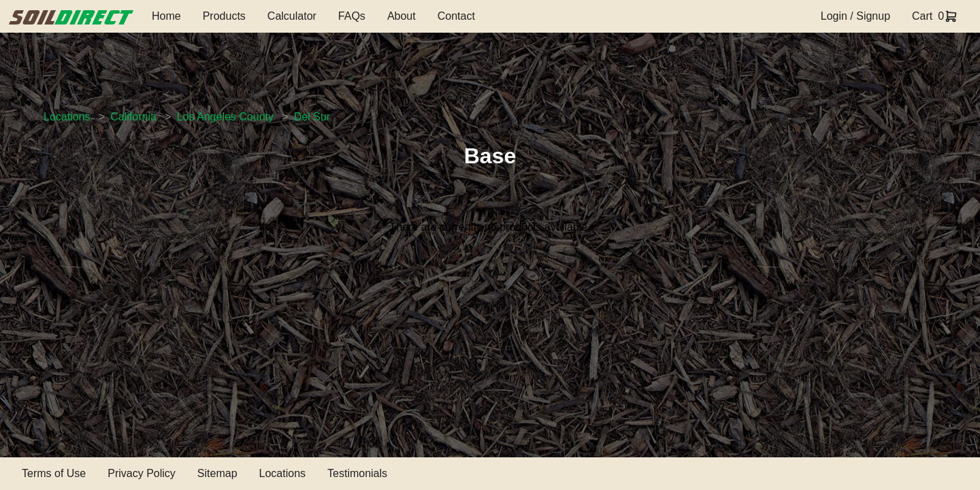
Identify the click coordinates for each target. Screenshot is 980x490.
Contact (456, 16)
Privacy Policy (142, 473)
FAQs (352, 16)
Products (224, 16)
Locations (67, 117)
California (133, 117)
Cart (922, 16)
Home (166, 16)
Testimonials (357, 473)
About (402, 16)
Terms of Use (54, 473)
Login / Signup (855, 16)
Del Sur (312, 117)
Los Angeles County (225, 117)
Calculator (292, 16)
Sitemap (217, 473)
